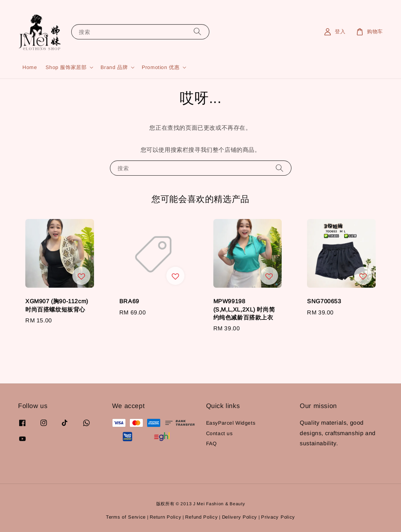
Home (30, 67)
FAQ (212, 443)
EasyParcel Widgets (231, 423)
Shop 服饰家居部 (66, 67)
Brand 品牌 (114, 67)
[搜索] (197, 32)
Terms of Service (126, 517)
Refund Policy (201, 517)
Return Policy (165, 517)
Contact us (219, 433)
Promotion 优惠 (161, 67)
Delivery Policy (240, 517)
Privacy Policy (278, 517)
